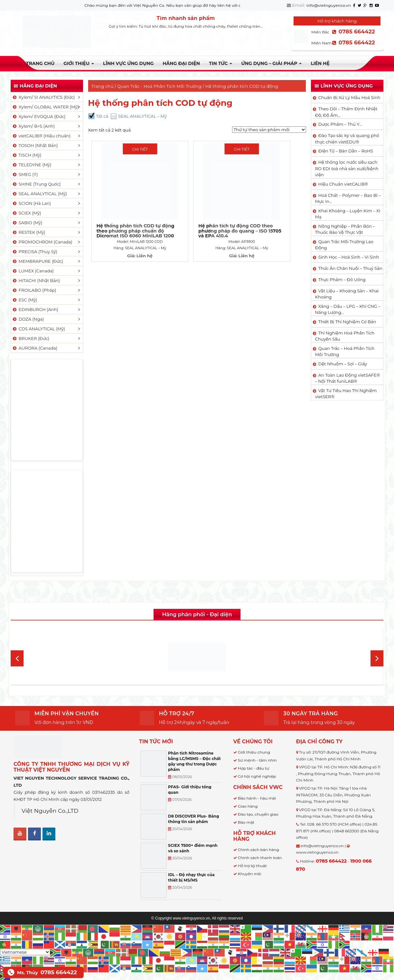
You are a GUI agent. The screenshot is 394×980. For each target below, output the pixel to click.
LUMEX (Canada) (33, 271)
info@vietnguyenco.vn (329, 5)
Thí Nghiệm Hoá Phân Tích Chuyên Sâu (345, 336)
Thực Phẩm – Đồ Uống (342, 279)
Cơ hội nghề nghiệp (257, 776)
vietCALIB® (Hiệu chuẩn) (41, 136)
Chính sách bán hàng (258, 850)
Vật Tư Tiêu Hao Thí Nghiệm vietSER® (346, 394)
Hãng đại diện (181, 63)
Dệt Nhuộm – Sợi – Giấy (343, 364)
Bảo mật (246, 822)
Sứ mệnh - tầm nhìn (257, 760)
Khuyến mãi (250, 874)
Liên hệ (320, 63)
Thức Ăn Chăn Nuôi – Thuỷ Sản (350, 268)
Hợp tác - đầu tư (253, 768)
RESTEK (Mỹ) (29, 232)
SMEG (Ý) (25, 174)
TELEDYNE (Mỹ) (32, 165)
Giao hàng (248, 806)
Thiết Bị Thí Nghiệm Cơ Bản (347, 322)
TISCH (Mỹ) (27, 155)
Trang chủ (40, 63)
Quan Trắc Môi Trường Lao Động (344, 245)
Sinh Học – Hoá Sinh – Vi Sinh (349, 257)
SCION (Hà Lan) (31, 203)
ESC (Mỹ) (24, 300)
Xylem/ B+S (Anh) (33, 126)
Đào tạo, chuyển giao (258, 814)
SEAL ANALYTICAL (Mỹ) (39, 194)
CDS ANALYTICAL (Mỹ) (38, 329)
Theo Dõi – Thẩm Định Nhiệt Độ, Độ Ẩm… (346, 112)
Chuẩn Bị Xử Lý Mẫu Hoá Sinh (349, 97)
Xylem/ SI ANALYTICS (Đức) (43, 97)
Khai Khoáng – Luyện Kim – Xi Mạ (348, 214)
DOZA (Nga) (28, 319)
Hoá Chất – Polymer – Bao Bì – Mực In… (348, 198)
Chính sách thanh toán (260, 858)
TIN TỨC (220, 63)
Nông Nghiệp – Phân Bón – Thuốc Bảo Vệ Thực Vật (345, 229)
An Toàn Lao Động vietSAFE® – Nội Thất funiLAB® (348, 378)
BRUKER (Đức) (31, 338)
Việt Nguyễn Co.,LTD (50, 811)
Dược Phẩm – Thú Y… (340, 124)
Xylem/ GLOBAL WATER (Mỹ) (45, 107)
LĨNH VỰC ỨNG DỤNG (128, 63)
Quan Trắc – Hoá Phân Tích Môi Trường (345, 352)
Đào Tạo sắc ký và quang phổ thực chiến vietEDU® (347, 139)
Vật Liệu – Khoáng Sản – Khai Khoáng (347, 294)
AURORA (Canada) (35, 348)
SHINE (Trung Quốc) (36, 184)
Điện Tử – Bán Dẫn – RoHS (346, 151)
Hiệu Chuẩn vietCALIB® (343, 184)
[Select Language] (25, 952)
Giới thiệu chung (254, 752)
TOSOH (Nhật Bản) (35, 145)
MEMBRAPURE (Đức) (38, 261)
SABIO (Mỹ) (27, 223)
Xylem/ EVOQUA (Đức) (39, 116)
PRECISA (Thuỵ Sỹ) (35, 252)
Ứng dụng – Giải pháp (271, 63)
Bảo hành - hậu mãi (257, 798)
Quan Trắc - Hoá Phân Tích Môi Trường (160, 86)
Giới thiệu (79, 63)
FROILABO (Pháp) (34, 290)
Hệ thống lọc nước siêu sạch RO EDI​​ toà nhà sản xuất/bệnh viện (347, 168)
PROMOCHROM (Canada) (42, 242)
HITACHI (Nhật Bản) (36, 280)
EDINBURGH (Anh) (35, 309)
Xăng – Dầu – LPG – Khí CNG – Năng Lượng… (348, 309)
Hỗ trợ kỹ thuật (252, 866)
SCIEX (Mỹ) (27, 213)
